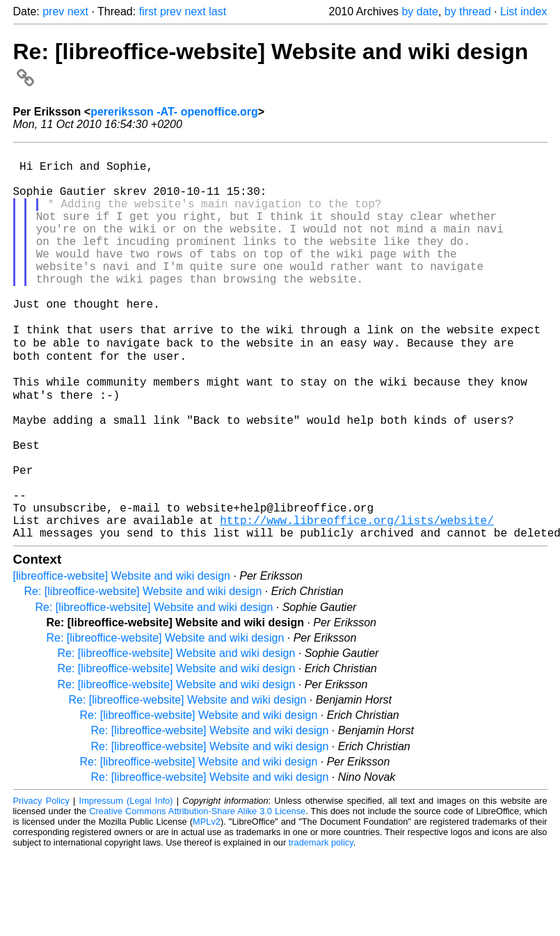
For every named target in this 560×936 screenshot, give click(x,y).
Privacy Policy (41, 883)
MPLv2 (207, 904)
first (148, 11)
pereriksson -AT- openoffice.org (174, 112)
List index (524, 11)
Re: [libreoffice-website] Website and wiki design (143, 674)
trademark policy (321, 925)
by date (419, 11)
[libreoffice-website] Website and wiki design (122, 659)
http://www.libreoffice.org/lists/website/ (357, 600)
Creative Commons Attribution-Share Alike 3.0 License (197, 894)
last (217, 11)
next (78, 11)
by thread (468, 11)
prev (53, 11)
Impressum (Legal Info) (126, 883)
